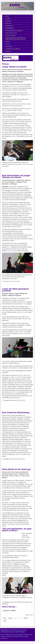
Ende (5, 621)
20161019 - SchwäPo (10, 610)
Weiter (26, 618)
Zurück (10, 618)
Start (5, 618)
